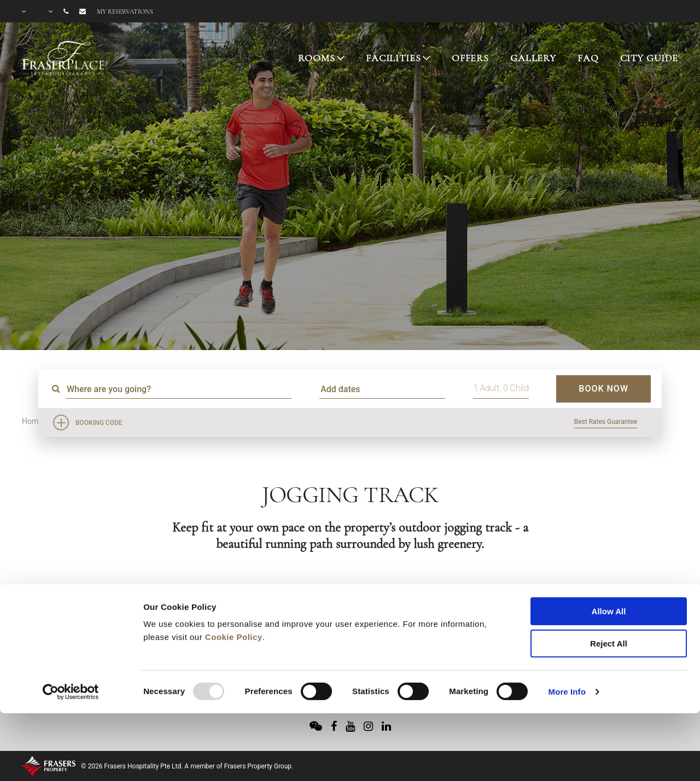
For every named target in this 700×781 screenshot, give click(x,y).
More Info (567, 630)
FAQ (588, 58)
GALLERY (533, 58)
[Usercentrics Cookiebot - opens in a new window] (71, 631)
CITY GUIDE (649, 58)
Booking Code (99, 423)
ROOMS (316, 58)
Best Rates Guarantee (606, 422)
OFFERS (470, 58)
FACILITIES (393, 58)
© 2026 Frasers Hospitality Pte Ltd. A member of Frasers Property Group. (187, 766)
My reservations (125, 11)
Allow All (609, 550)
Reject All (609, 582)
